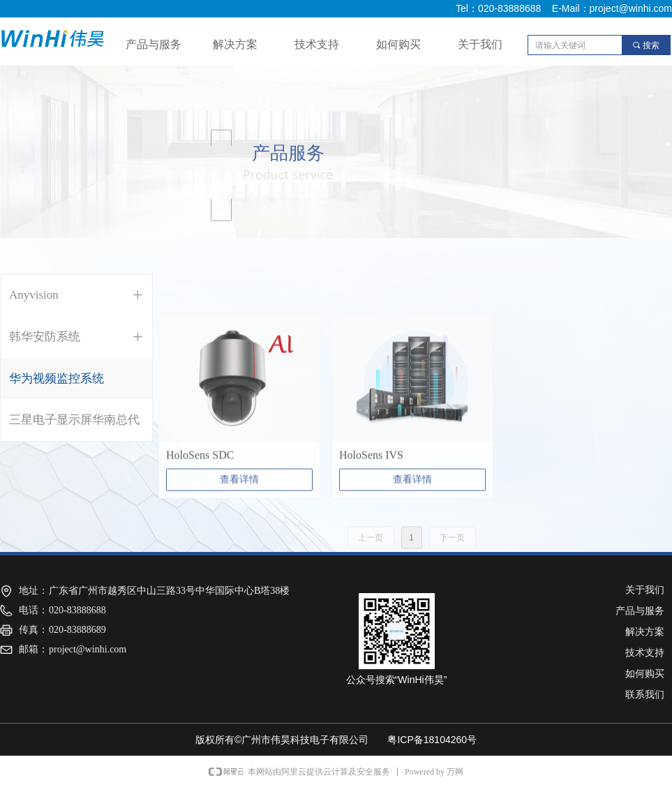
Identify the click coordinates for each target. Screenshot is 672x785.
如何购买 (398, 44)
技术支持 (317, 44)
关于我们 (480, 44)
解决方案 (235, 44)
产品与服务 (154, 44)
